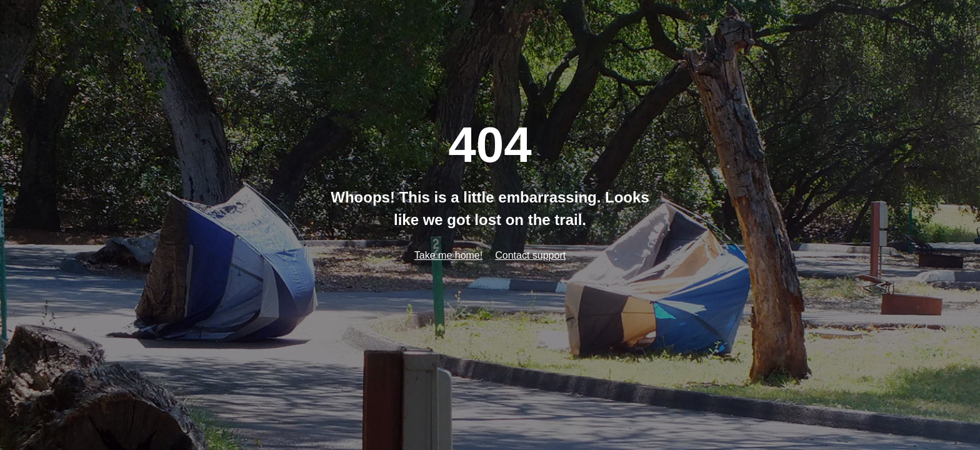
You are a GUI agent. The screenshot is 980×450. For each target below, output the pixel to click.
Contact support (530, 255)
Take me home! (448, 255)
